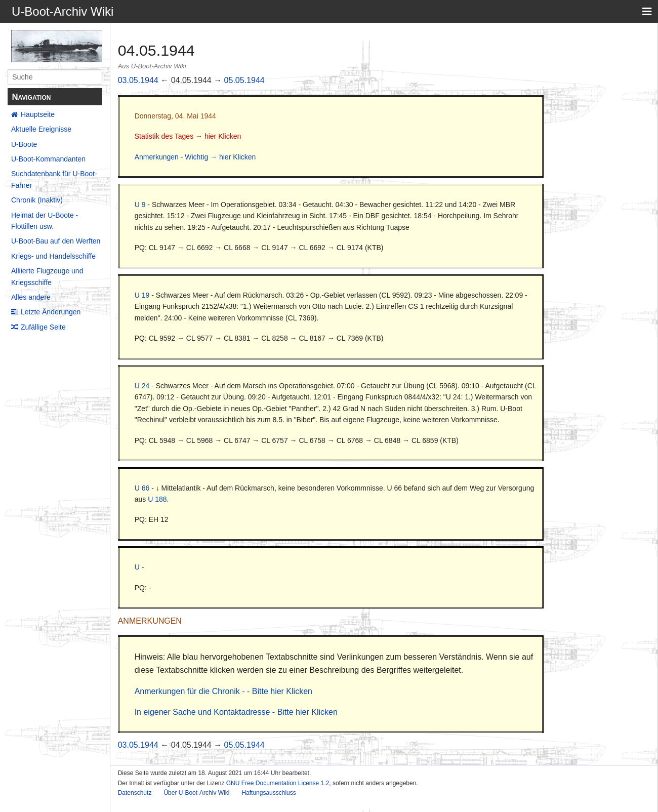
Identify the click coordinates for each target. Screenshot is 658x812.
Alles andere (31, 297)
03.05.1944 (138, 80)
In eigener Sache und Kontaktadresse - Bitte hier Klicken (236, 712)
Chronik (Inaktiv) (37, 200)
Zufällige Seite (43, 327)
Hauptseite (38, 114)
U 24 (142, 386)
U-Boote (24, 144)
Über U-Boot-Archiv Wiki (196, 793)
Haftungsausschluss (269, 793)
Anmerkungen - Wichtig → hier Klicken (195, 157)
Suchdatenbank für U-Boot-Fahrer (54, 179)
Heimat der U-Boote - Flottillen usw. (45, 221)
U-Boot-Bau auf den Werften (56, 241)
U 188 (157, 499)
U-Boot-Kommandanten (48, 159)
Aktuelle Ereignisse (41, 129)
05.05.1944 (244, 80)
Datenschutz (135, 793)
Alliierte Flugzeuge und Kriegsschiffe (47, 276)
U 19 (142, 295)
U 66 (142, 488)
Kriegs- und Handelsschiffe (53, 256)
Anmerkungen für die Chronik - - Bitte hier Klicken (223, 691)
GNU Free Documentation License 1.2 (278, 783)
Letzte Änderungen (51, 312)
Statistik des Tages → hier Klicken (188, 136)
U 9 (140, 205)
